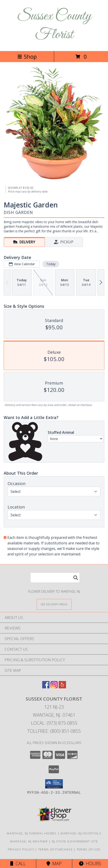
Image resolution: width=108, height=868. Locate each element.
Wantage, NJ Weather (29, 841)
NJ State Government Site (75, 841)
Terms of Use (89, 849)
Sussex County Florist (54, 26)
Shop (27, 56)
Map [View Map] (54, 864)
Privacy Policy (21, 849)
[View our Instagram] (54, 687)
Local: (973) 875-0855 (54, 723)
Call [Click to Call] (18, 864)
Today (51, 264)
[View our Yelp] (62, 687)
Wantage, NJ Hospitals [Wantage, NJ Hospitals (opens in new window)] (81, 833)
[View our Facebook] (46, 687)
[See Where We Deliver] (54, 604)
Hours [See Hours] (90, 864)
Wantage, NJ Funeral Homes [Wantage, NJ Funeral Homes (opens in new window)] (32, 833)
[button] (54, 784)
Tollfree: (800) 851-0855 (54, 731)
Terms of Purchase (55, 849)
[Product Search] (55, 578)
